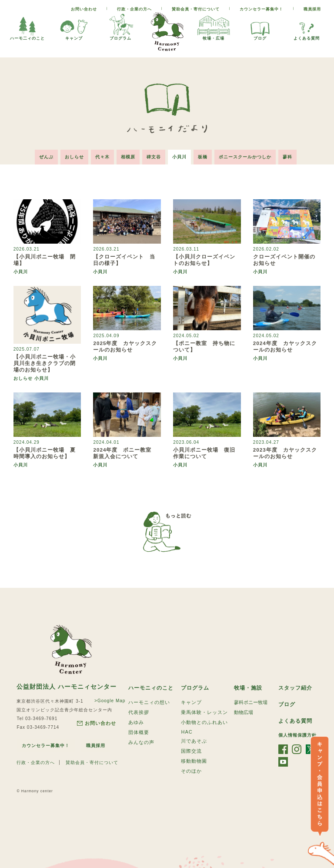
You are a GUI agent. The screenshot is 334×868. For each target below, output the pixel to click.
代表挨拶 (139, 712)
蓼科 (287, 157)
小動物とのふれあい (204, 722)
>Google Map (110, 701)
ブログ (260, 26)
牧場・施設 (248, 688)
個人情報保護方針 (297, 735)
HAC (187, 732)
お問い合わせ (84, 9)
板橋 (203, 157)
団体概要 (139, 732)
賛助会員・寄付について (196, 9)
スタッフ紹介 (295, 688)
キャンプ (74, 26)
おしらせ (74, 157)
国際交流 (191, 751)
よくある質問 (307, 26)
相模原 (128, 157)
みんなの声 (141, 742)
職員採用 (312, 9)
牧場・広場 (214, 26)
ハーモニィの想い (149, 702)
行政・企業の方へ (134, 9)
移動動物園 (194, 761)
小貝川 (179, 157)
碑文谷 (154, 157)
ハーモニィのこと (151, 688)
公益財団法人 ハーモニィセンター (67, 687)
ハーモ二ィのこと (27, 26)
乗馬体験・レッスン (204, 712)
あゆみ (136, 722)
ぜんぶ (46, 157)
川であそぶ (194, 741)
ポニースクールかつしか (245, 157)
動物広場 (244, 712)
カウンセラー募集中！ (261, 9)
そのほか (191, 771)
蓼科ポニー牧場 (251, 702)
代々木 (102, 157)
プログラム (120, 26)
